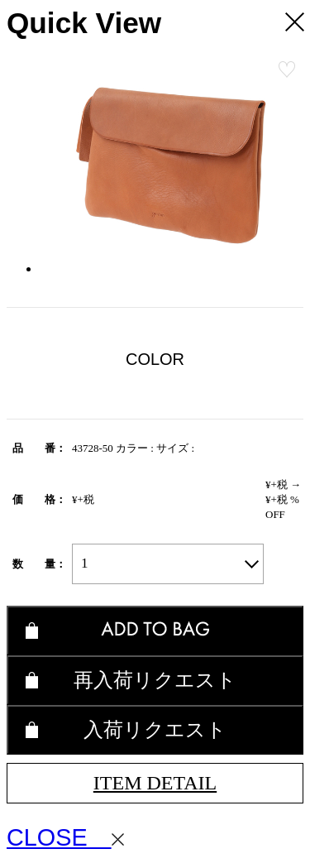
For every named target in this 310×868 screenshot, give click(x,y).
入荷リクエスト (155, 729)
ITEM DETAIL (155, 783)
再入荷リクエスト (155, 680)
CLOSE (65, 837)
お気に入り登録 (287, 70)
